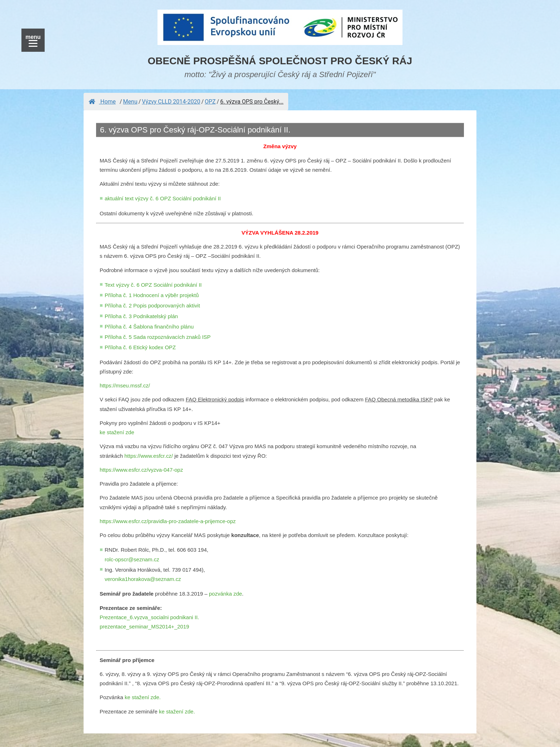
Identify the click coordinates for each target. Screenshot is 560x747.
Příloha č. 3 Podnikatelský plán (141, 316)
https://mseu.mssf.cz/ (125, 385)
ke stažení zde (117, 432)
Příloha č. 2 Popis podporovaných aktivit (152, 305)
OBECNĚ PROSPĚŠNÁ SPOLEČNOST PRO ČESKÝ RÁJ (280, 61)
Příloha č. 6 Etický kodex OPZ (140, 347)
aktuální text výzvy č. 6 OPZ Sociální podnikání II (163, 198)
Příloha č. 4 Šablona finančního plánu (149, 327)
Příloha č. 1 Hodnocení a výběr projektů (152, 295)
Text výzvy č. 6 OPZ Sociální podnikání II (153, 285)
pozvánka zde (226, 594)
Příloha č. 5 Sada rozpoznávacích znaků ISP (158, 337)
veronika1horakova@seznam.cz (143, 579)
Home (102, 102)
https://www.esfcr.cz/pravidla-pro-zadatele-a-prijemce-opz (168, 521)
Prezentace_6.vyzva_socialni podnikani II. (149, 617)
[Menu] (33, 40)
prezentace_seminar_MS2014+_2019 (144, 626)
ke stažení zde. (143, 697)
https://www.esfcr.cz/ (149, 456)
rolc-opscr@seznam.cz (132, 559)
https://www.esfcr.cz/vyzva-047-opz (141, 470)
